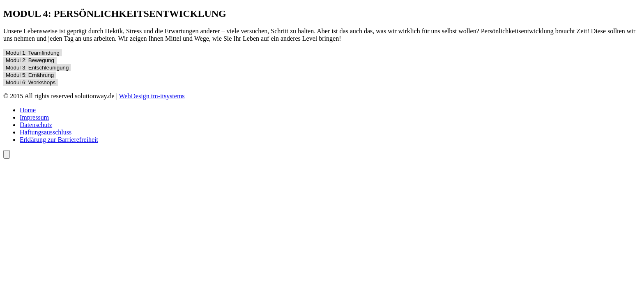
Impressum (34, 117)
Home (28, 110)
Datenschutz (36, 125)
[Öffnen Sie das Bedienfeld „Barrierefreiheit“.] (7, 154)
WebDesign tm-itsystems (152, 96)
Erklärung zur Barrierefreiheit (59, 140)
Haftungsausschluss (46, 132)
